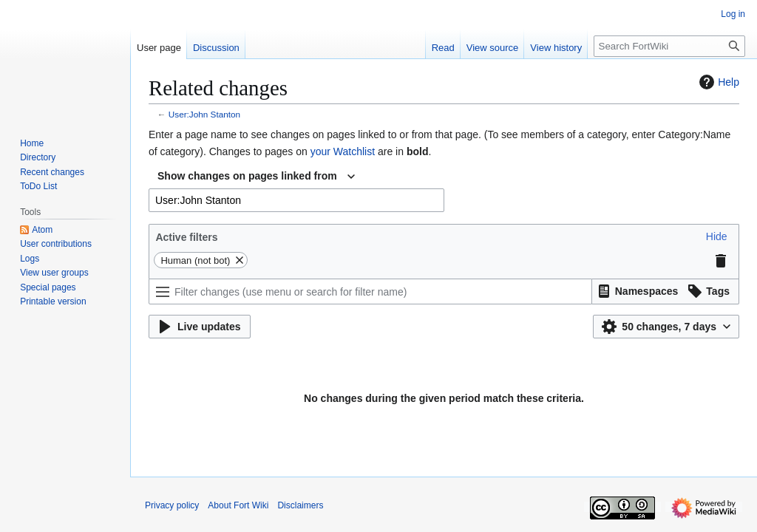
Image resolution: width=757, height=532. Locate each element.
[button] (717, 236)
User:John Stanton (204, 114)
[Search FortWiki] (669, 46)
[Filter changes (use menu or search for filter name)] (370, 291)
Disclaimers (300, 505)
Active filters (186, 237)
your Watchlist (343, 151)
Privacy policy (172, 505)
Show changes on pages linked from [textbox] (247, 176)
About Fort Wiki (238, 505)
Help (717, 82)
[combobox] (256, 177)
